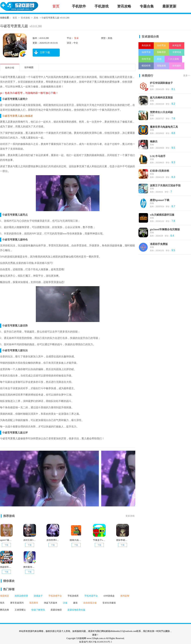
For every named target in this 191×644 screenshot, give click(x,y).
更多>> (187, 76)
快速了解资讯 (38, 610)
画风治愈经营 (21, 596)
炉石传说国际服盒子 (161, 83)
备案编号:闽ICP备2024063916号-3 (95, 642)
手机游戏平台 (55, 596)
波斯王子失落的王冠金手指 (165, 185)
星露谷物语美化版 (76, 610)
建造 (75, 603)
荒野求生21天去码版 (161, 112)
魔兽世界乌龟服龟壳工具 (164, 127)
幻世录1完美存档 (159, 171)
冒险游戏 (161, 66)
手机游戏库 (73, 596)
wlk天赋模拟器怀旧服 (162, 215)
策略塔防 (161, 52)
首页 (15, 18)
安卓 (76, 38)
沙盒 (65, 603)
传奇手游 (146, 59)
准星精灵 (4, 596)
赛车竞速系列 (17, 603)
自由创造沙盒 (90, 603)
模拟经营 (146, 66)
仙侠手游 (146, 52)
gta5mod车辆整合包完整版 (165, 229)
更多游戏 (130, 516)
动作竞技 (161, 45)
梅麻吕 (154, 141)
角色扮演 (146, 45)
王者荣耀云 (20, 610)
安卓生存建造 (109, 603)
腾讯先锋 (4, 610)
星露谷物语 (56, 610)
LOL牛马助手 (158, 156)
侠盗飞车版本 (51, 603)
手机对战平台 (91, 596)
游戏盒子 (38, 596)
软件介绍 (10, 68)
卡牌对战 (177, 52)
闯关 (2, 603)
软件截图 (29, 67)
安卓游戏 (25, 18)
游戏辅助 (177, 66)
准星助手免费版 (159, 244)
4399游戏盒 (109, 596)
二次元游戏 (173, 59)
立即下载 (41, 53)
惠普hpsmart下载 (160, 200)
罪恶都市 (34, 603)
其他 (36, 18)
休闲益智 (125, 596)
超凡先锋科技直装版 (161, 98)
